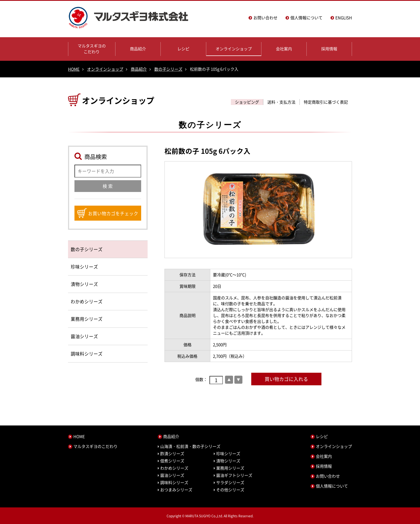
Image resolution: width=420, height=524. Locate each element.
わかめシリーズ (87, 301)
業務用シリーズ (87, 319)
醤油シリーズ (84, 336)
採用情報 (329, 49)
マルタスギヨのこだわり (92, 49)
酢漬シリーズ (172, 454)
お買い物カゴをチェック (108, 213)
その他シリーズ (230, 490)
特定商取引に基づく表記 (326, 102)
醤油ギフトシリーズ (234, 475)
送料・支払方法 (281, 102)
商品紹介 (138, 49)
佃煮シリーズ (172, 461)
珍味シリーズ (84, 267)
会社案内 (284, 49)
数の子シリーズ (168, 69)
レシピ (183, 49)
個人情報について (306, 18)
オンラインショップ (234, 49)
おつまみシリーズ (176, 490)
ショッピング (247, 102)
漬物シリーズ (84, 284)
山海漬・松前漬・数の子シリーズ (190, 446)
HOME (74, 69)
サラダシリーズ (230, 482)
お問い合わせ (265, 18)
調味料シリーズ (87, 354)
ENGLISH (344, 18)
